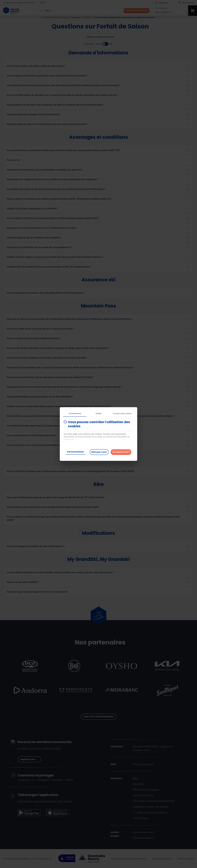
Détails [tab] (99, 413)
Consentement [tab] (75, 413)
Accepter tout (121, 452)
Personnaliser (76, 452)
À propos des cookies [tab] (122, 413)
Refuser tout (99, 452)
